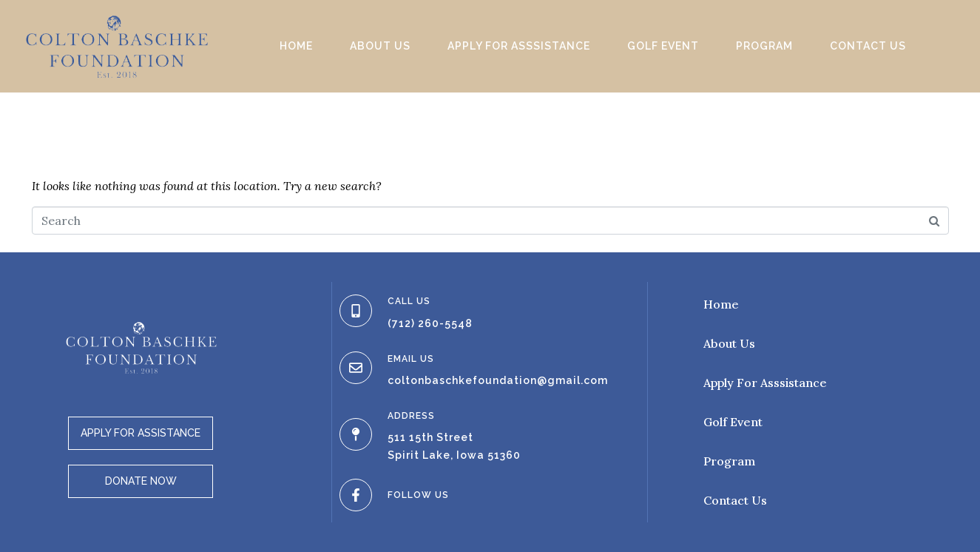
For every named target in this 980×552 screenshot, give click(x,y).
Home (296, 46)
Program (764, 46)
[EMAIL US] (356, 368)
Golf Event (663, 46)
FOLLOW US (418, 495)
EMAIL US (411, 359)
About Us (380, 46)
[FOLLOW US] (356, 495)
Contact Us (868, 46)
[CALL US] (356, 311)
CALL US (409, 301)
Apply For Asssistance (519, 46)
